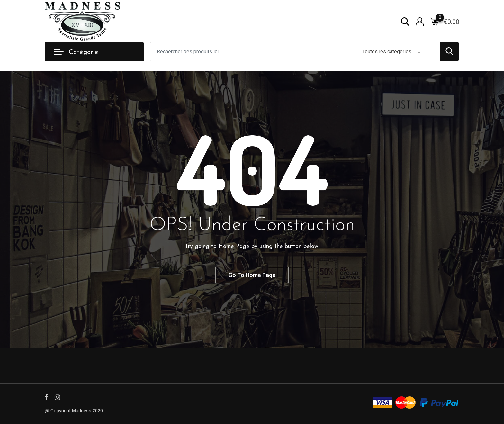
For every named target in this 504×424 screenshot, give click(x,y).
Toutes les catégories (387, 51)
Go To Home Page (252, 275)
